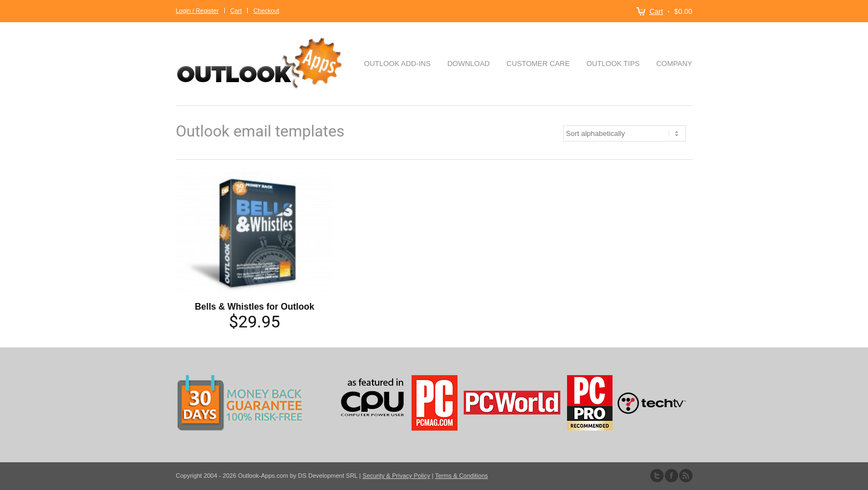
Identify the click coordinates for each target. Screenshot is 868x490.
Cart (656, 11)
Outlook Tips (613, 64)
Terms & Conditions (461, 476)
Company (674, 64)
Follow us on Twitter (657, 476)
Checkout (266, 11)
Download (468, 64)
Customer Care (538, 64)
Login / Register (197, 11)
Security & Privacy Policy (397, 476)
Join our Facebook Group (671, 476)
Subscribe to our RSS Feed (686, 476)
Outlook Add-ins (398, 64)
